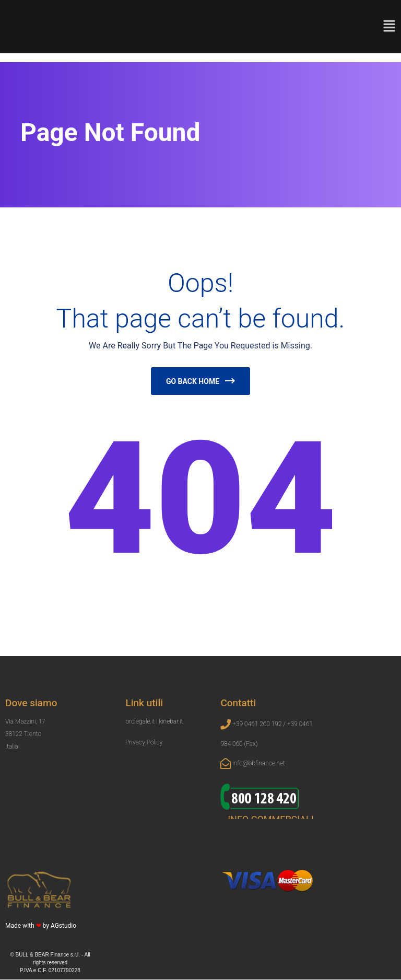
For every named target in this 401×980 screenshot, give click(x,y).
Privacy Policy (144, 743)
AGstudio (63, 926)
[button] (389, 26)
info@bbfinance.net (259, 764)
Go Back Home (193, 381)
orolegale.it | (142, 722)
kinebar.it (171, 722)
